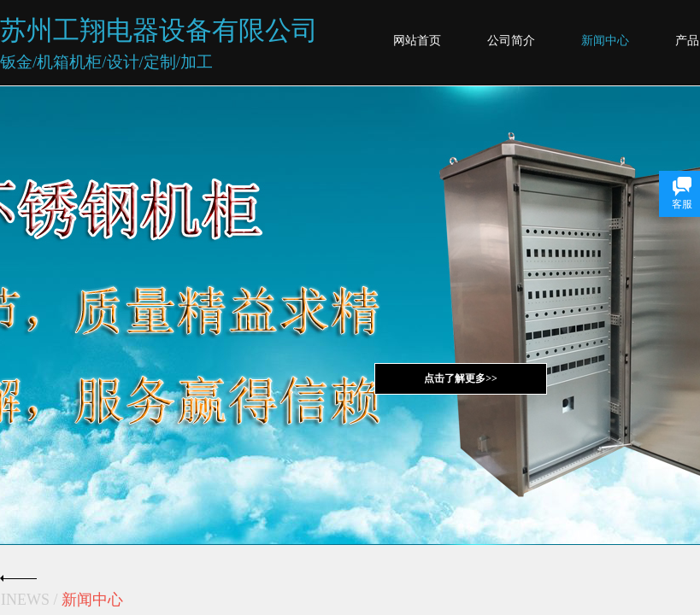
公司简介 (511, 41)
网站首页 (417, 41)
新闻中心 (605, 41)
